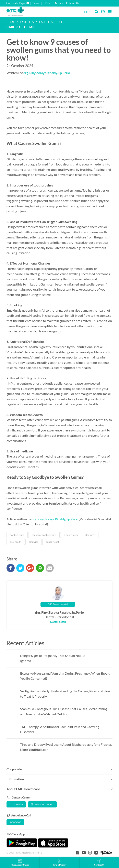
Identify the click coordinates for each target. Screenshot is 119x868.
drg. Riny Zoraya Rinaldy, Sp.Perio (47, 73)
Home (11, 22)
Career (36, 3)
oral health (16, 542)
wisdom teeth (71, 535)
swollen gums (17, 535)
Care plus (27, 22)
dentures (90, 535)
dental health (53, 542)
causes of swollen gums (44, 535)
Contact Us (73, 3)
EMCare (58, 3)
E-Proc (47, 3)
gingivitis (34, 542)
